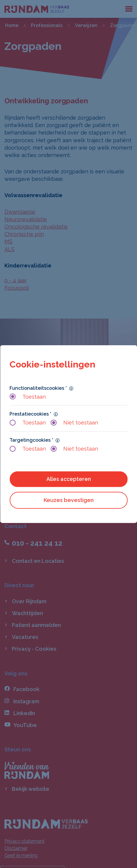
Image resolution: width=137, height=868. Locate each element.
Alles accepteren (69, 479)
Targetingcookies (31, 440)
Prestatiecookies (30, 414)
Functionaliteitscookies (38, 388)
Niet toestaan (74, 423)
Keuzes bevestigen (69, 500)
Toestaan (28, 397)
